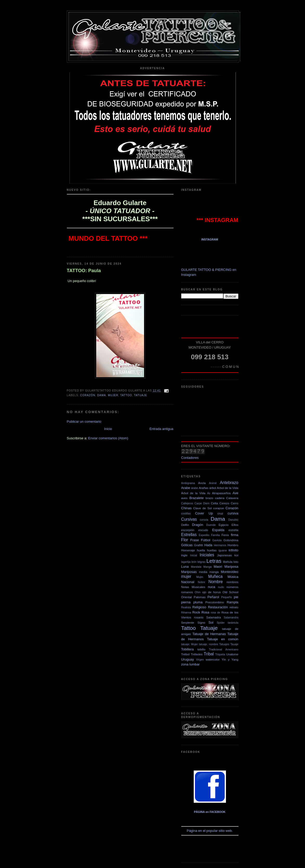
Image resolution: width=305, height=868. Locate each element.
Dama (102, 395)
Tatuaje (141, 395)
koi (236, 555)
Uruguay (188, 659)
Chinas (186, 508)
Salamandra (231, 618)
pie (236, 597)
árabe (195, 488)
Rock (196, 612)
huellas (212, 550)
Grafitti (198, 545)
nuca (211, 587)
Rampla (233, 602)
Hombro (233, 545)
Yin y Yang (230, 659)
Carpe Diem (202, 503)
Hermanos (220, 545)
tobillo (201, 649)
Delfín (185, 525)
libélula (228, 562)
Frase (195, 540)
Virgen (200, 660)
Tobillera (187, 649)
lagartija (186, 562)
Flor (185, 540)
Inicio (108, 429)
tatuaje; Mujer (190, 644)
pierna (186, 602)
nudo (221, 587)
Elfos (235, 525)
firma (235, 535)
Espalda (218, 530)
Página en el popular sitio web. (210, 801)
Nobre (201, 582)
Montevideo (229, 572)
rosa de (215, 613)
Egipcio (224, 525)
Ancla (202, 483)
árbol (213, 488)
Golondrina (231, 540)
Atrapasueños (221, 493)
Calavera (232, 498)
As (209, 493)
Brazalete (196, 498)
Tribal (209, 654)
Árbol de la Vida (193, 493)
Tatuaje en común (223, 639)
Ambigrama (188, 483)
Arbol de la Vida (228, 488)
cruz (220, 513)
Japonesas (225, 555)
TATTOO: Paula (84, 271)
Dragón (198, 525)
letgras (201, 562)
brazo (209, 498)
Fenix (225, 535)
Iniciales (207, 555)
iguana (223, 550)
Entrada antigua (161, 429)
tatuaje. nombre (209, 644)
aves (184, 498)
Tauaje (234, 644)
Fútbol (206, 540)
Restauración (218, 607)
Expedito (204, 535)
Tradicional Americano (224, 650)
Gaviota (217, 540)
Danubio (233, 520)
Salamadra (214, 617)
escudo (203, 530)
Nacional (188, 582)
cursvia (204, 520)
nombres (232, 582)
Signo (201, 622)
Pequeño (226, 597)
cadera (220, 498)
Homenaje (188, 550)
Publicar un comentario (84, 422)
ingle (184, 555)
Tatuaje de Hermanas (209, 634)
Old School (231, 592)
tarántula (233, 623)
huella (201, 550)
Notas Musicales (193, 587)
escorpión (188, 530)
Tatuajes (224, 644)
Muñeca (215, 576)
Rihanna (186, 613)
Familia (216, 535)
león (194, 562)
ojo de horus (212, 592)
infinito (233, 550)
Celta (214, 503)
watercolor (213, 659)
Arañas (203, 488)
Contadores (190, 458)
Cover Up (204, 513)
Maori (218, 567)
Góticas (187, 545)
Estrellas (189, 535)
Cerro (234, 503)
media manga (209, 572)
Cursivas (189, 519)
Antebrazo (229, 483)
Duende (211, 525)
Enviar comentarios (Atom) (108, 438)
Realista (186, 607)
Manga (207, 567)
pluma (198, 602)
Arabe (186, 488)
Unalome (232, 654)
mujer (113, 395)
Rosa (205, 612)
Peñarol (213, 597)
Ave (235, 493)
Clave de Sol (202, 508)
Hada (208, 545)
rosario (199, 617)
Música (233, 577)
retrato (234, 607)
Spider (221, 623)
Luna (185, 567)
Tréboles (197, 654)
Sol (211, 622)
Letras (214, 561)
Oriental (187, 597)
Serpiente (188, 622)
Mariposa (231, 567)
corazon (219, 508)
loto (236, 562)
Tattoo (126, 395)
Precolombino (215, 602)
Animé (213, 483)
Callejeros (187, 503)
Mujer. (200, 577)
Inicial (194, 555)
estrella (233, 530)
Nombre (215, 582)
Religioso (199, 607)
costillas (186, 514)
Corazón (88, 395)
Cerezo (224, 503)
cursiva (233, 513)
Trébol (186, 654)
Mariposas (189, 572)
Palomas (200, 597)
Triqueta (220, 654)
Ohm (198, 592)
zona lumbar (191, 664)
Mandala (196, 567)
